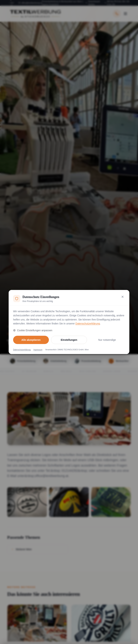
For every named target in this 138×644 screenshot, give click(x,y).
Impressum (38, 350)
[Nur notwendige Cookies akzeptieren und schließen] (123, 297)
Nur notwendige (107, 340)
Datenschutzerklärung (88, 324)
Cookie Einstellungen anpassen (33, 330)
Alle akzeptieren (31, 340)
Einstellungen (69, 340)
